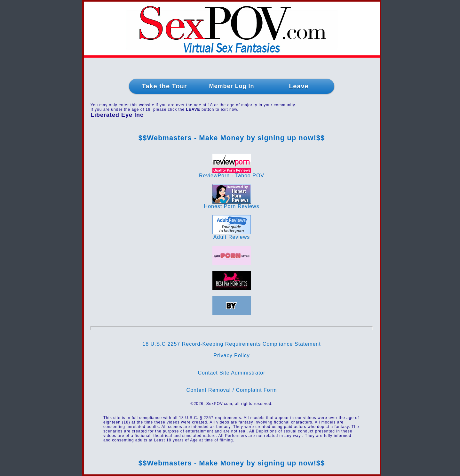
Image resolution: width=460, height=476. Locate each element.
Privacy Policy (232, 355)
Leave (299, 86)
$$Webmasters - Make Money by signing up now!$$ (232, 138)
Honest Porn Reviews (232, 204)
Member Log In (231, 86)
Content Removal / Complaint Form (232, 390)
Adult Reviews (232, 235)
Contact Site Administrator (232, 373)
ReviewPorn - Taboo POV (232, 173)
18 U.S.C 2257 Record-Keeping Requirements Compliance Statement (231, 344)
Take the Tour (164, 86)
